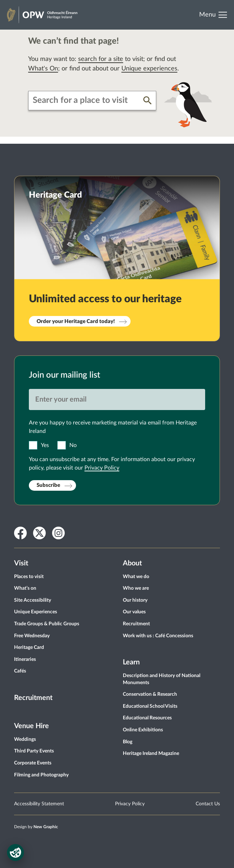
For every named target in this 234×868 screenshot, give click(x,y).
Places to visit (29, 577)
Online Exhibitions (143, 730)
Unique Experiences (36, 612)
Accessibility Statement (39, 804)
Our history (135, 600)
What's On (43, 69)
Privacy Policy (102, 468)
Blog (128, 742)
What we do (136, 577)
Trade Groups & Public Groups (47, 624)
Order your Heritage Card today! (76, 321)
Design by (36, 827)
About (132, 563)
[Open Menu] (216, 15)
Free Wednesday (32, 636)
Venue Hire (31, 726)
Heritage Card (29, 647)
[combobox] (86, 101)
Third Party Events (34, 751)
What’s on (25, 588)
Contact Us (208, 804)
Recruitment (33, 698)
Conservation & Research (150, 694)
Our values (134, 612)
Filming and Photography (41, 775)
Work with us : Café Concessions (158, 636)
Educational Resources (147, 718)
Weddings (25, 739)
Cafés (20, 671)
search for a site (101, 59)
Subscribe (48, 485)
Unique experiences (149, 69)
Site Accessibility (33, 600)
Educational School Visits (150, 706)
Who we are (136, 588)
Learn (131, 662)
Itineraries (25, 659)
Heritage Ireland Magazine (151, 754)
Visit (21, 563)
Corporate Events (33, 763)
